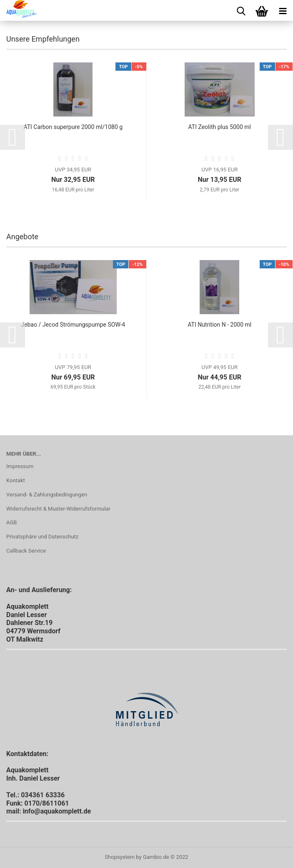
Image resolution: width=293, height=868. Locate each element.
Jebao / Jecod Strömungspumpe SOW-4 (73, 325)
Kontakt (16, 480)
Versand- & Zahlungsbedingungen (47, 495)
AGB (11, 522)
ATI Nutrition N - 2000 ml (219, 325)
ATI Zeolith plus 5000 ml (220, 127)
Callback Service (26, 551)
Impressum (20, 466)
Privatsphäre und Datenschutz (42, 537)
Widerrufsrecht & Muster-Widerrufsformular (58, 509)
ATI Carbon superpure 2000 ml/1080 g (73, 127)
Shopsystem (120, 857)
